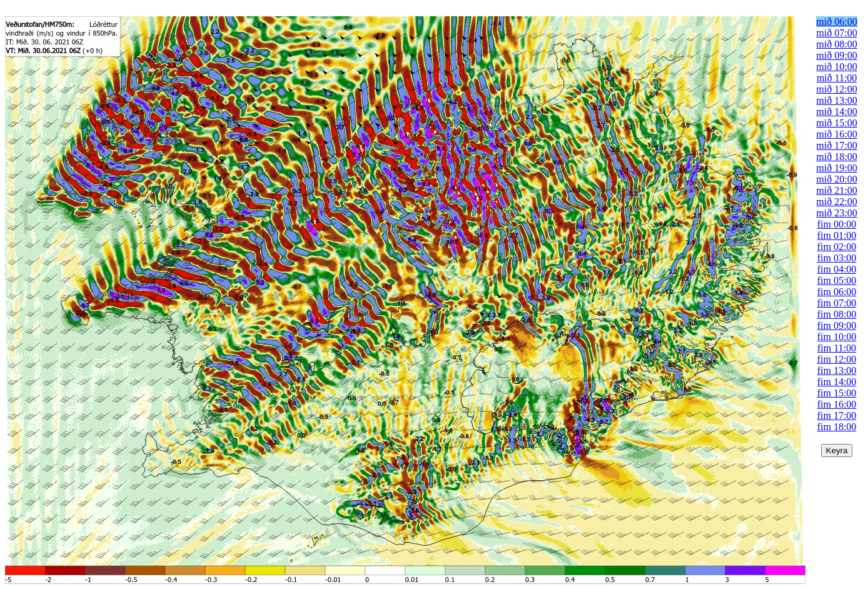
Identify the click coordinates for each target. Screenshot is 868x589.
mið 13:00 (836, 100)
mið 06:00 (836, 22)
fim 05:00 (837, 280)
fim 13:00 (837, 370)
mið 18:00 (836, 157)
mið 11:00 (837, 78)
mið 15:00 (836, 123)
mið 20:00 (836, 179)
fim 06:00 (837, 292)
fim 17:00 (837, 415)
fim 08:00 (837, 314)
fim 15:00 (837, 393)
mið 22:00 (836, 202)
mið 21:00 (836, 190)
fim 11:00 (837, 348)
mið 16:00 (836, 134)
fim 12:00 (837, 359)
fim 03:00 (837, 258)
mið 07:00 (836, 33)
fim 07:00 (837, 303)
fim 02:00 (837, 247)
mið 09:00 (836, 55)
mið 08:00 (836, 44)
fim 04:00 (837, 269)
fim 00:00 (837, 224)
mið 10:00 (836, 67)
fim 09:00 (837, 325)
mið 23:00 (836, 213)
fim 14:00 (837, 382)
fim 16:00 (837, 404)
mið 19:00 (836, 168)
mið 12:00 (836, 89)
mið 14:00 (836, 112)
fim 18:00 (837, 427)
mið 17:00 (836, 145)
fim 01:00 (837, 235)
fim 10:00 (837, 337)
